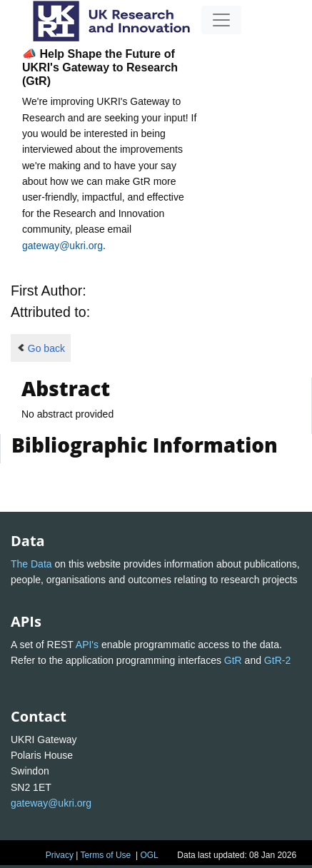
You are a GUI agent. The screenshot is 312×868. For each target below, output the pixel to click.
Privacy (60, 855)
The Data (31, 564)
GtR (233, 660)
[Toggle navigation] (221, 20)
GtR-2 (277, 660)
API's (87, 645)
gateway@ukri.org (62, 246)
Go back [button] (41, 348)
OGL (149, 855)
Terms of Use (106, 855)
